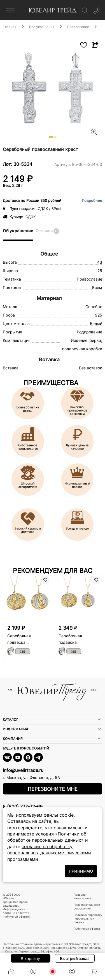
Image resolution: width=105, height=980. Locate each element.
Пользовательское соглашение (87, 906)
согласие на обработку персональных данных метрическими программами (49, 853)
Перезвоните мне (53, 789)
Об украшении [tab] (18, 231)
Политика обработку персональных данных (88, 918)
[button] (51, 137)
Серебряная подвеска (70, 639)
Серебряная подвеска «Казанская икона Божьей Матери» (25, 639)
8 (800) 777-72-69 (23, 807)
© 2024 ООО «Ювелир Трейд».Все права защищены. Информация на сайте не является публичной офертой (17, 906)
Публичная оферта (87, 929)
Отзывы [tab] (47, 231)
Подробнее (92, 201)
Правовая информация (82, 896)
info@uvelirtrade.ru (23, 770)
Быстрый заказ (75, 958)
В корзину (30, 958)
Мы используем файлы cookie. (41, 815)
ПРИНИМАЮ (81, 871)
